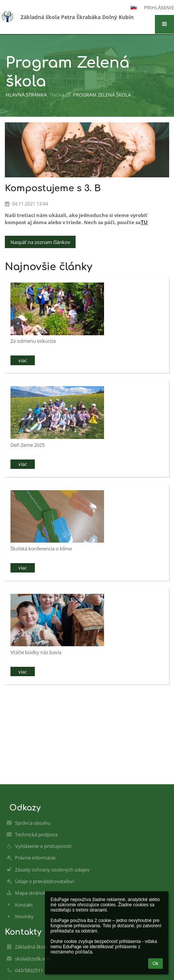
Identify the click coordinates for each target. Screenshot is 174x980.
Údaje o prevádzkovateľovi (45, 881)
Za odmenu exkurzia (33, 341)
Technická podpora (36, 834)
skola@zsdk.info (33, 959)
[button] (164, 24)
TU (144, 222)
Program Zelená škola (102, 95)
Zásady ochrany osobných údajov (52, 870)
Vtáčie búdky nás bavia (36, 652)
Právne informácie (35, 858)
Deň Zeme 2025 (28, 445)
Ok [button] (155, 964)
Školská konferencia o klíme (41, 549)
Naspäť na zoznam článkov (40, 242)
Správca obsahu (33, 823)
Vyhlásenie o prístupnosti (43, 846)
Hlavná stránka (26, 95)
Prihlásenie (159, 7)
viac (23, 360)
